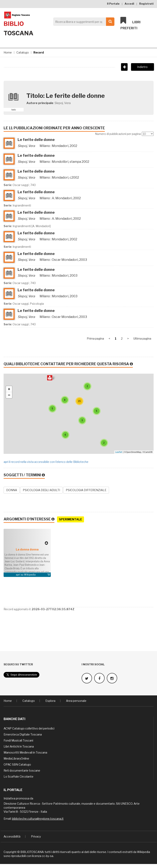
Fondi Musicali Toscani (18, 740)
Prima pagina (95, 338)
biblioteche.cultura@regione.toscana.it (38, 819)
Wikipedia (30, 575)
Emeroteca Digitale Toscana (23, 734)
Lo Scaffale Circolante (18, 776)
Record (39, 52)
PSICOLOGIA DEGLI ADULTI (41, 490)
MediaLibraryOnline (16, 758)
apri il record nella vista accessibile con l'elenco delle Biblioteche (46, 462)
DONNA (12, 490)
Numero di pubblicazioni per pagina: (118, 134)
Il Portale (113, 4)
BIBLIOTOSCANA (32, 852)
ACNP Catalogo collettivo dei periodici (29, 728)
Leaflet (119, 452)
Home (8, 52)
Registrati (146, 4)
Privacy (36, 836)
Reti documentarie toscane (22, 770)
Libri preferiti (130, 23)
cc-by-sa (47, 856)
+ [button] (9, 389)
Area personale (76, 701)
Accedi (129, 4)
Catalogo (23, 52)
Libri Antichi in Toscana (19, 746)
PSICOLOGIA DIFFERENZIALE (86, 490)
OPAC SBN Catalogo (17, 764)
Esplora (50, 701)
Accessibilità (12, 836)
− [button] (9, 395)
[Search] (83, 22)
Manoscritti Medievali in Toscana (25, 752)
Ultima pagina (142, 338)
